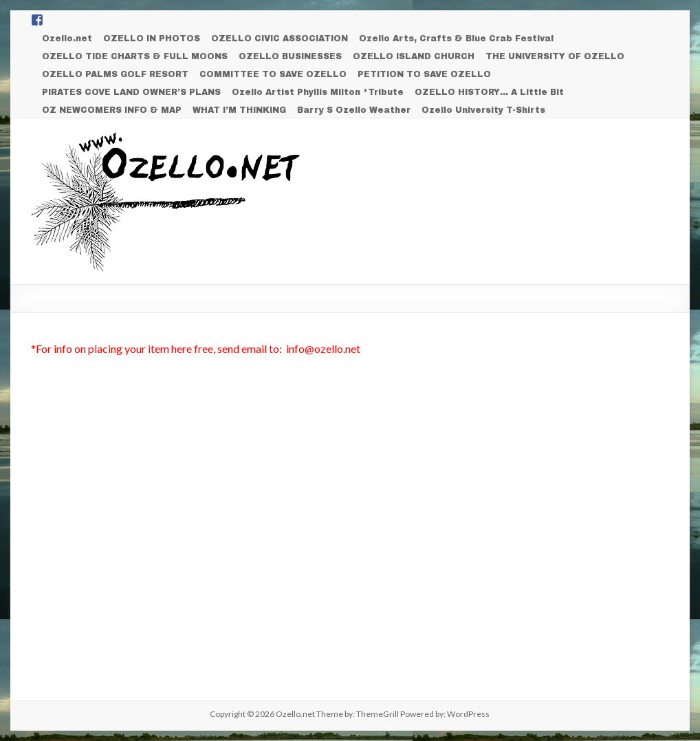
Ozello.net (67, 39)
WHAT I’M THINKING (239, 110)
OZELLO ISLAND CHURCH (414, 56)
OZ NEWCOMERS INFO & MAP (112, 110)
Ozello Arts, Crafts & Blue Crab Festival (456, 39)
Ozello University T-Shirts (483, 110)
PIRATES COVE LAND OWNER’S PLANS (131, 92)
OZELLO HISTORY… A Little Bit (489, 92)
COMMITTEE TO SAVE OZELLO (273, 74)
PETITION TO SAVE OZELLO (424, 74)
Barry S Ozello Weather (354, 110)
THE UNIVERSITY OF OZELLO (555, 56)
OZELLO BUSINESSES (290, 56)
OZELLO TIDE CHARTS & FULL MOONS (135, 56)
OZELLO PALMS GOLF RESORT (115, 74)
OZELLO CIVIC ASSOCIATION (280, 39)
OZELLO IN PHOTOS (152, 39)
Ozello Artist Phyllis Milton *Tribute (318, 92)
